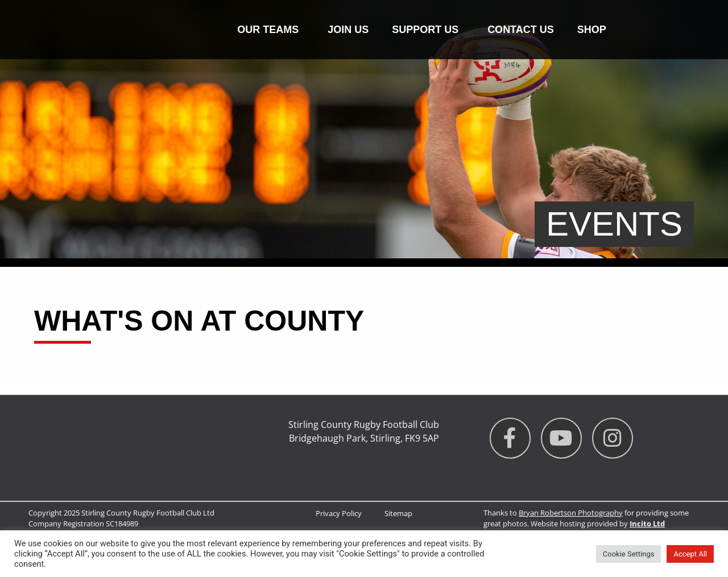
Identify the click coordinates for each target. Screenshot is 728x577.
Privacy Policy (339, 513)
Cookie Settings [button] (629, 554)
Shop (592, 30)
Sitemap (398, 513)
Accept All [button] (690, 554)
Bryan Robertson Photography (571, 513)
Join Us (348, 30)
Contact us (521, 30)
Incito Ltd (647, 524)
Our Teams (271, 30)
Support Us (428, 30)
